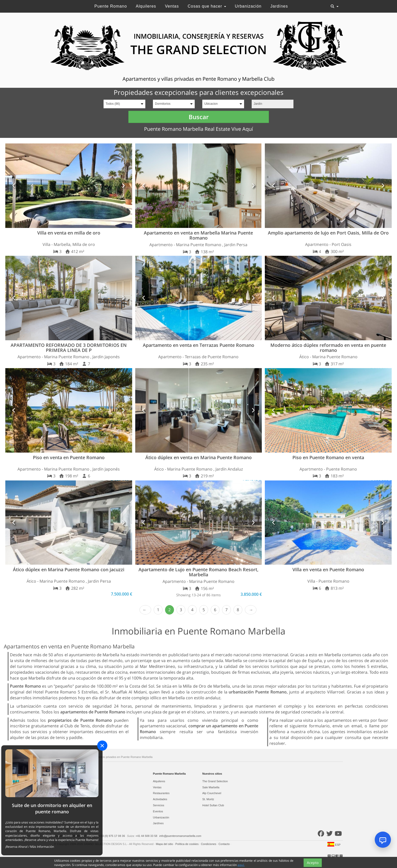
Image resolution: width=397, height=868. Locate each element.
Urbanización (248, 6)
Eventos (158, 811)
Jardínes (279, 6)
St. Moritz (208, 799)
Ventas (172, 6)
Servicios (159, 805)
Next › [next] (251, 610)
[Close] (102, 746)
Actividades (160, 799)
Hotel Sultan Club (213, 805)
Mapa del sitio (165, 844)
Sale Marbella (211, 787)
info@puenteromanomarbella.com (180, 836)
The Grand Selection (215, 781)
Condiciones (209, 844)
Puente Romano (111, 6)
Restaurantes (161, 793)
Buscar (199, 117)
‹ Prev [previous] (145, 610)
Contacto (224, 844)
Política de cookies (187, 844)
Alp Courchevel (212, 793)
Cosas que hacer (207, 6)
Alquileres (146, 6)
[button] (14, 186)
